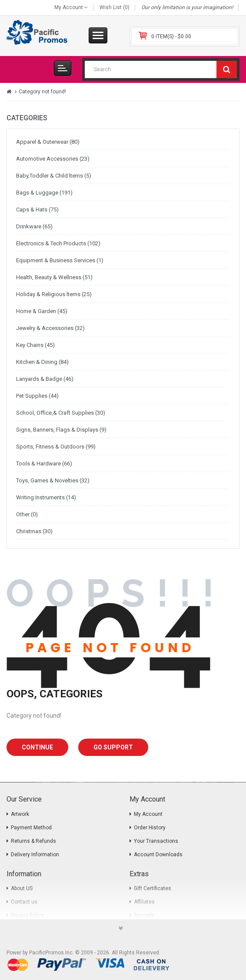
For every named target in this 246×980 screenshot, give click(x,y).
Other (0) (27, 514)
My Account (148, 814)
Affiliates (144, 902)
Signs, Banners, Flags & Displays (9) (61, 430)
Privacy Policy (27, 915)
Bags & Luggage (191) (44, 193)
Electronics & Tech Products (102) (58, 243)
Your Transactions (156, 841)
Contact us (24, 902)
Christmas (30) (34, 531)
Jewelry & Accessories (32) (50, 328)
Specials (144, 915)
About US (22, 888)
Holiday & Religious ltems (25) (54, 294)
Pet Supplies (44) (37, 396)
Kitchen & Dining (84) (42, 362)
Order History (150, 828)
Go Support (113, 747)
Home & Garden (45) (42, 311)
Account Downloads (158, 855)
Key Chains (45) (35, 345)
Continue (37, 747)
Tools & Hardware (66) (44, 464)
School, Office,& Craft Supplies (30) (61, 413)
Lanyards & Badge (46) (45, 379)
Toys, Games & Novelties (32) (53, 480)
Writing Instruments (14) (46, 497)
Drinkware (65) (34, 226)
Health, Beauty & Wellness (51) (54, 277)
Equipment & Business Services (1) (60, 260)
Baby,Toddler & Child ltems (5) (54, 176)
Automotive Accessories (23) (53, 159)
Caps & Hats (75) (37, 210)
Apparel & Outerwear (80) (48, 142)
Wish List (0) (115, 7)
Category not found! (42, 92)
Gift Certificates (153, 888)
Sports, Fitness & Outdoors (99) (56, 447)
